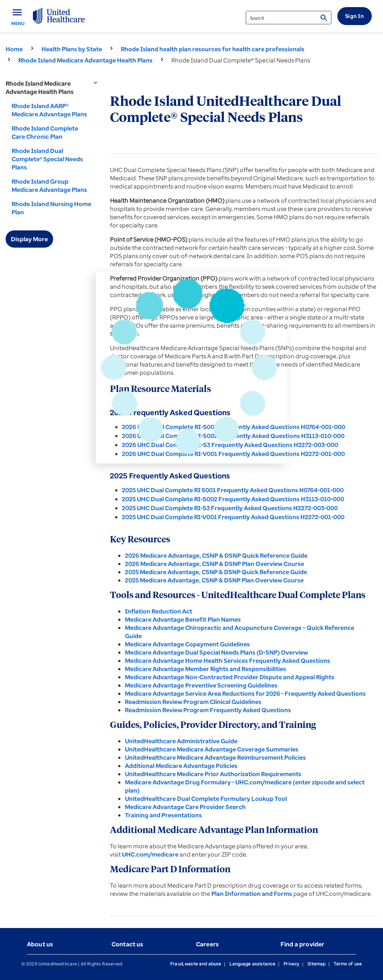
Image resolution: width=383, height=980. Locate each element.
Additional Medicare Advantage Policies (181, 766)
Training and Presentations (163, 815)
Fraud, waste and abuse (196, 964)
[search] (289, 18)
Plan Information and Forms (252, 894)
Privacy (291, 964)
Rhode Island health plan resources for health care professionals (213, 49)
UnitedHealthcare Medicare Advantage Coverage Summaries (212, 749)
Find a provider (302, 944)
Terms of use (348, 964)
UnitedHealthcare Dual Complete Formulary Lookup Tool (206, 799)
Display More (29, 239)
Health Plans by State (72, 49)
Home (14, 49)
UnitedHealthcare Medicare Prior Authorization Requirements (213, 774)
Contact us (128, 944)
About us (40, 944)
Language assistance (252, 964)
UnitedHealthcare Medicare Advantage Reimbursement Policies (215, 757)
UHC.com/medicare (150, 854)
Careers (207, 944)
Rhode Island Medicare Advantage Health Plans (85, 60)
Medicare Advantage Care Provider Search (185, 807)
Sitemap (316, 964)
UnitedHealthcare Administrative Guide (181, 741)
